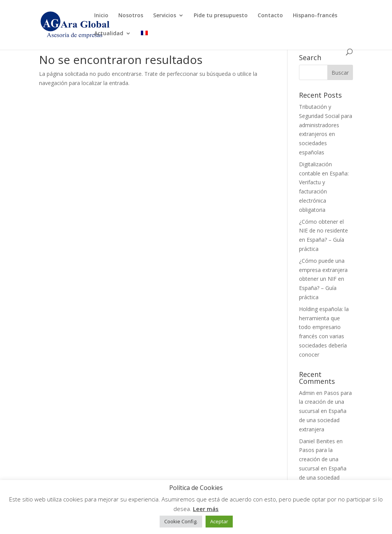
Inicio (101, 16)
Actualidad (109, 34)
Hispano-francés (315, 16)
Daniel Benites (317, 441)
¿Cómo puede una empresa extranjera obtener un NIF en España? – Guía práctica (323, 279)
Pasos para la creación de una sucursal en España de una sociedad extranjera (325, 411)
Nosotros (131, 16)
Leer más (206, 509)
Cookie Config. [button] (181, 521)
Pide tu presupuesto (221, 16)
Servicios (165, 16)
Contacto (270, 16)
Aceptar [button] (219, 521)
